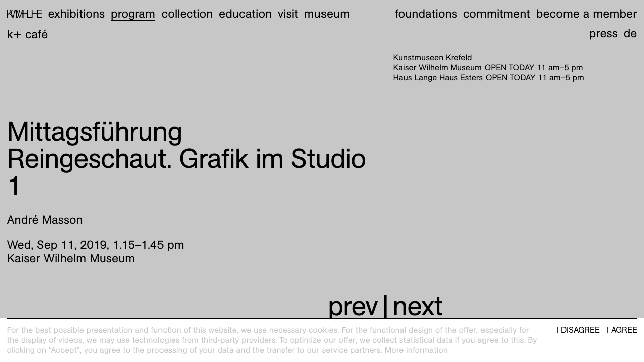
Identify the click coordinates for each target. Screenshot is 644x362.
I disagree (578, 330)
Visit (288, 14)
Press (603, 33)
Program (133, 14)
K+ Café (28, 34)
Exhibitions (76, 14)
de (631, 33)
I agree (622, 330)
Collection (187, 14)
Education (245, 14)
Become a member (587, 14)
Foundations (426, 14)
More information (416, 350)
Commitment (497, 14)
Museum (327, 14)
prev (353, 306)
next (417, 306)
